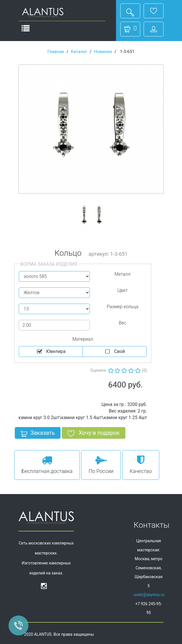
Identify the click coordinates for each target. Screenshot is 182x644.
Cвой (115, 352)
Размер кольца (122, 307)
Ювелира (51, 352)
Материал (83, 339)
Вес (123, 323)
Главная (56, 52)
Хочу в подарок (94, 434)
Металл (123, 274)
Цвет (123, 290)
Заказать (38, 434)
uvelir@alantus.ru (149, 595)
